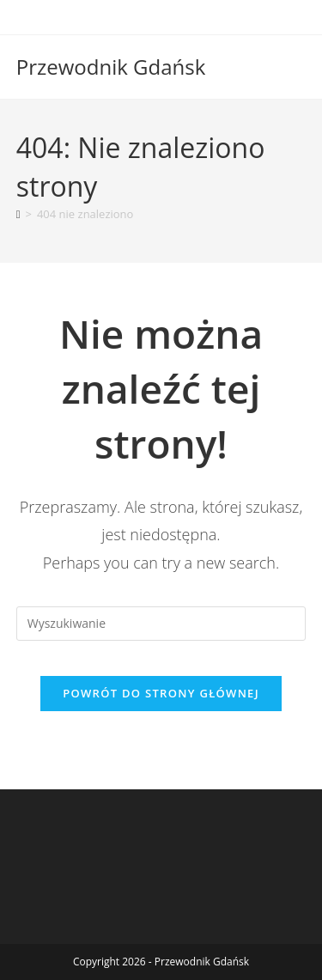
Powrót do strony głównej (161, 693)
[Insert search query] (161, 624)
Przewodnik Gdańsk (111, 67)
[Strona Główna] (18, 214)
